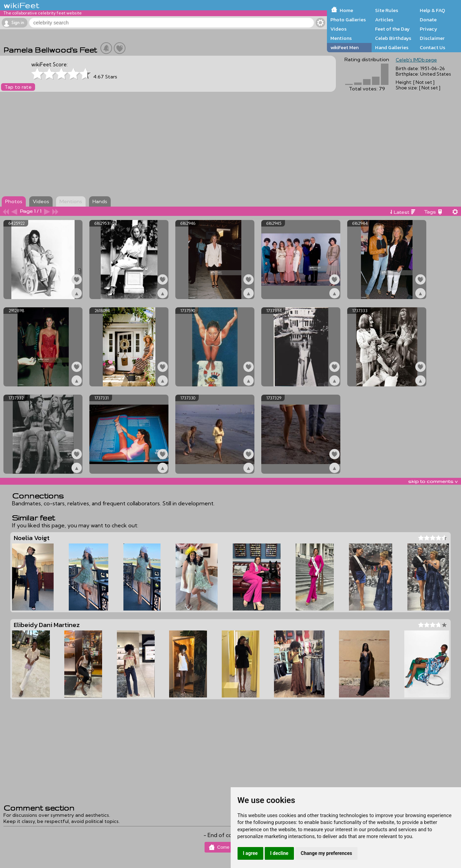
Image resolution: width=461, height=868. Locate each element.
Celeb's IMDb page (416, 60)
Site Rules (387, 10)
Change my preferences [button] (326, 853)
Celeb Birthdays (393, 38)
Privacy (429, 29)
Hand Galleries (392, 47)
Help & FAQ (432, 10)
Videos (338, 29)
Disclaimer (432, 38)
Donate (428, 20)
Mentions (341, 38)
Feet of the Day (392, 29)
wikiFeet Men (344, 47)
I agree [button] (250, 853)
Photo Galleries (348, 20)
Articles (384, 20)
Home (346, 10)
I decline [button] (279, 853)
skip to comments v (433, 481)
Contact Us (432, 47)
